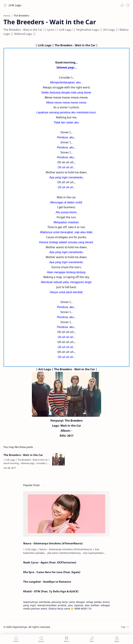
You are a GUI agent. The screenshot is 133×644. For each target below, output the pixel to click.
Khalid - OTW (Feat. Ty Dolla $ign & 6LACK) (51, 591)
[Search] (128, 5)
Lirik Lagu (15, 5)
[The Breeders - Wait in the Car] (59, 459)
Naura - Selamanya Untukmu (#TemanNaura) (53, 543)
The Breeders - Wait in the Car (23, 455)
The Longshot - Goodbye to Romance (47, 582)
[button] (122, 5)
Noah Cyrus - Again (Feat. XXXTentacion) (50, 562)
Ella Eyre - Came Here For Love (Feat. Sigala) (52, 572)
